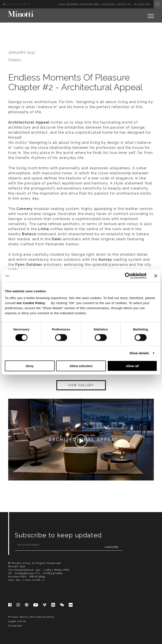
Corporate (15, 626)
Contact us (124, 4)
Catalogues (108, 4)
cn (24, 4)
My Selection (148, 4)
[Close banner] (156, 276)
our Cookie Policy (31, 303)
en (4, 4)
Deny (30, 366)
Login (62, 4)
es (20, 4)
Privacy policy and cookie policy (32, 617)
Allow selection (81, 366)
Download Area (89, 4)
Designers (72, 4)
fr (16, 4)
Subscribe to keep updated (58, 535)
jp (28, 4)
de (12, 4)
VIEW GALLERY (81, 385)
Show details (139, 353)
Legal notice (17, 621)
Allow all (132, 366)
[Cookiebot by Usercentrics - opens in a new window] (128, 276)
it (8, 4)
